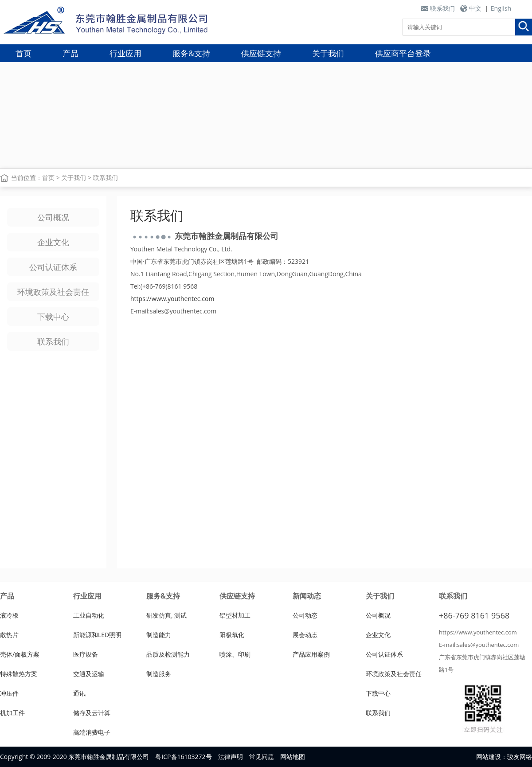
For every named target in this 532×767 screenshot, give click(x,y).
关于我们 (328, 53)
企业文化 (53, 242)
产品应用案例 (311, 654)
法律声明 (231, 757)
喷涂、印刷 (235, 654)
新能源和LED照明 (97, 635)
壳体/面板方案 (20, 654)
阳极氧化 (232, 635)
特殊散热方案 (19, 674)
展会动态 (305, 635)
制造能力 (159, 635)
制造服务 (159, 674)
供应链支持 (261, 53)
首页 (23, 53)
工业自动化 (89, 615)
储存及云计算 (92, 713)
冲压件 (9, 693)
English (501, 8)
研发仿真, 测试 (166, 615)
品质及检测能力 (168, 654)
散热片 (9, 635)
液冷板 (9, 615)
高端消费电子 (92, 732)
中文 (475, 8)
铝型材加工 (235, 615)
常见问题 (262, 757)
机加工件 (12, 713)
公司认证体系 (53, 267)
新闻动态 (307, 596)
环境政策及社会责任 (53, 292)
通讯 (79, 693)
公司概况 (53, 217)
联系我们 (442, 8)
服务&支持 (191, 53)
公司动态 (305, 615)
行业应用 (125, 53)
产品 (70, 53)
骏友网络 (520, 757)
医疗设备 (86, 654)
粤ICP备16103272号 (183, 757)
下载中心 (53, 317)
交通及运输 (89, 674)
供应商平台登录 (403, 53)
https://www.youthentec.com (172, 299)
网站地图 (293, 757)
